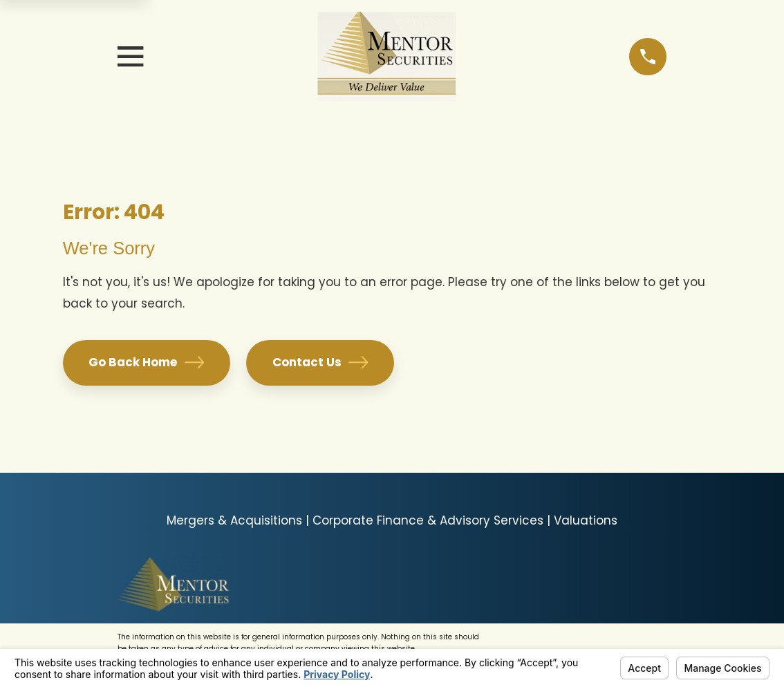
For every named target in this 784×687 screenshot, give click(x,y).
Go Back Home (146, 362)
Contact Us (320, 362)
